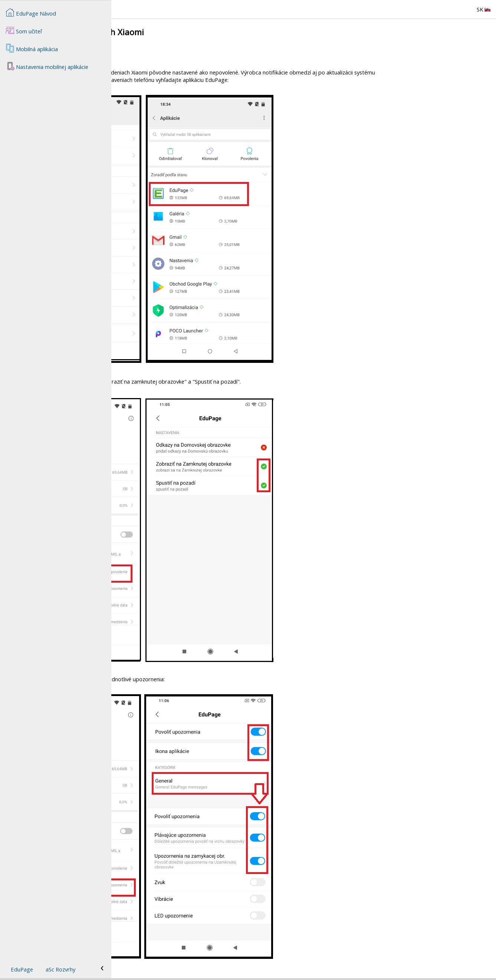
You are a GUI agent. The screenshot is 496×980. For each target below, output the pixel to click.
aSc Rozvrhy (60, 969)
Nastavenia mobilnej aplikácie (47, 66)
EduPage (22, 969)
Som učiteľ (24, 30)
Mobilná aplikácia (32, 48)
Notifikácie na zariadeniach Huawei (165, 59)
